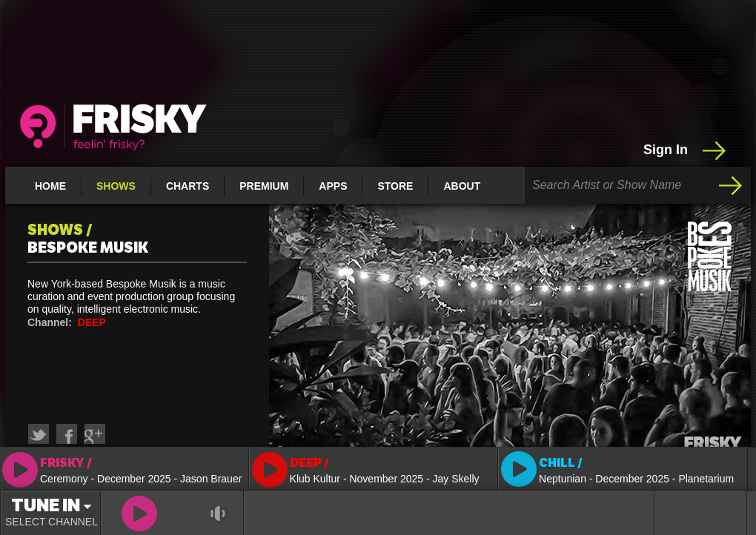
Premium (264, 186)
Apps (333, 186)
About (462, 186)
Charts (188, 186)
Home (50, 186)
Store (395, 186)
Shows (116, 186)
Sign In (686, 150)
